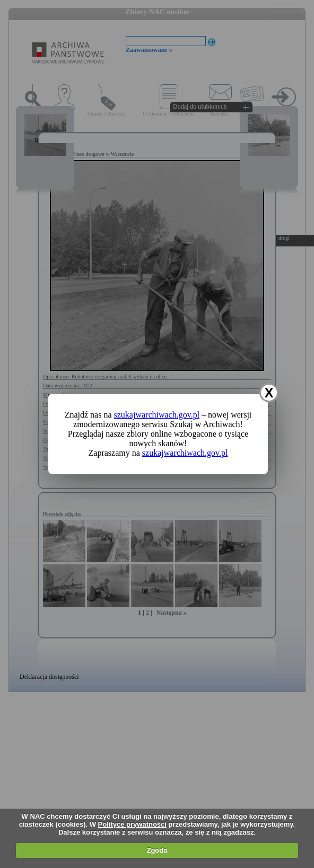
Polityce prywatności (132, 824)
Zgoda (157, 850)
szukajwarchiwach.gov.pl (157, 415)
